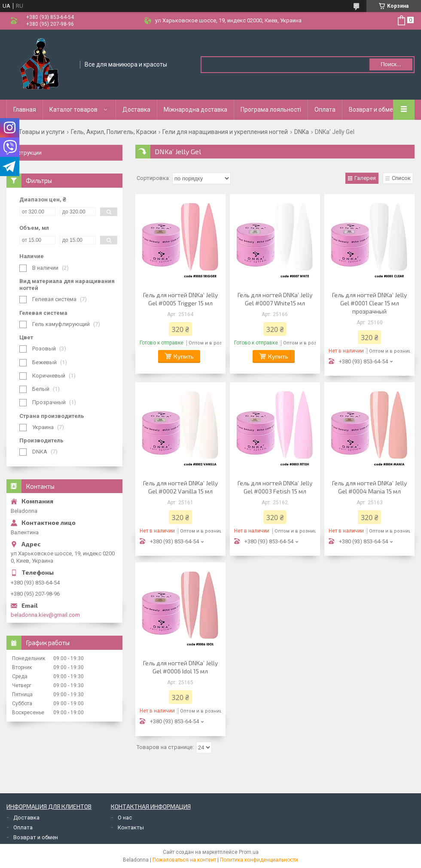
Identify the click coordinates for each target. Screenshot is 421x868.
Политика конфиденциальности (259, 860)
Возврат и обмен (373, 110)
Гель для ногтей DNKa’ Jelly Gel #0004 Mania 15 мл (369, 487)
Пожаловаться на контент (184, 860)
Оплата (325, 110)
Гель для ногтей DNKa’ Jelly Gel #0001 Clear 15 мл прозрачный (369, 303)
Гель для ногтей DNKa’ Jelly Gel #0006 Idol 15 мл (180, 667)
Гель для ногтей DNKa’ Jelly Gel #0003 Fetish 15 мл (275, 487)
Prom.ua (249, 852)
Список (401, 178)
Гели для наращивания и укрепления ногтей (225, 132)
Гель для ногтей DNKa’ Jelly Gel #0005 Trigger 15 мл (180, 299)
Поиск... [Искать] (391, 64)
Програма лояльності (271, 110)
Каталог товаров (73, 110)
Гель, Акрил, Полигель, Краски (114, 132)
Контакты (131, 827)
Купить (184, 356)
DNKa (302, 132)
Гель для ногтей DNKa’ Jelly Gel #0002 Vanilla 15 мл (180, 487)
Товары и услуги (41, 132)
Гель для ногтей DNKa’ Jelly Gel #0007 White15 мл (275, 299)
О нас (125, 818)
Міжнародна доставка (195, 110)
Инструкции (26, 153)
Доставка (136, 110)
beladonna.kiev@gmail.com (45, 615)
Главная (25, 110)
